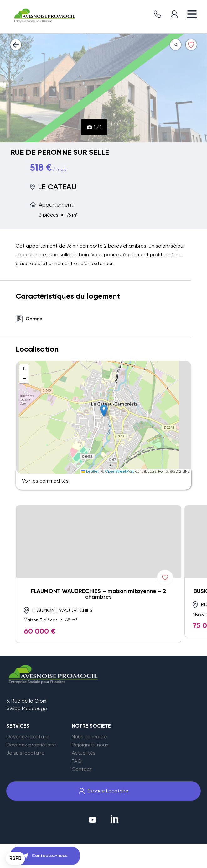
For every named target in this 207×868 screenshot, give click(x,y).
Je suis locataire (25, 753)
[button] (104, 411)
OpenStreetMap (120, 471)
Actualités (84, 753)
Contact (82, 769)
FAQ (77, 761)
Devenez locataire (28, 737)
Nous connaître (89, 737)
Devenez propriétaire (31, 745)
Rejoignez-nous (90, 745)
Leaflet (90, 471)
